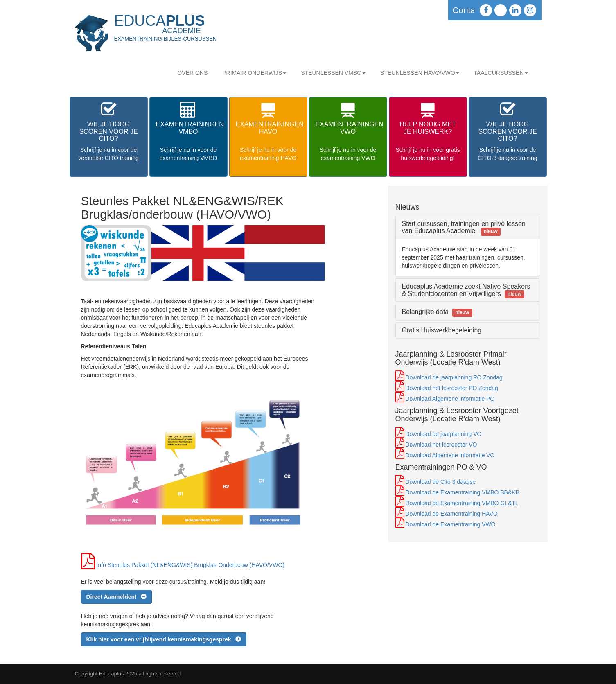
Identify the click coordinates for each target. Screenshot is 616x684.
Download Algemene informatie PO (450, 399)
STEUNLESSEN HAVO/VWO (420, 73)
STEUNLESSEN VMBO (333, 73)
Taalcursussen (501, 73)
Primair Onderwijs (254, 73)
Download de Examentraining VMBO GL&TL (462, 503)
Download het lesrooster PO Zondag (451, 388)
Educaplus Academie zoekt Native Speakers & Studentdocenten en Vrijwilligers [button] (466, 290)
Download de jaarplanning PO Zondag (454, 377)
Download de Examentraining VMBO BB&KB (462, 492)
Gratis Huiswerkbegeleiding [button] (442, 330)
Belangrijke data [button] (437, 312)
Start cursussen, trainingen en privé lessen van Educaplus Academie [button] (464, 227)
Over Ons (192, 73)
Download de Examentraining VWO (450, 524)
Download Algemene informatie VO (450, 455)
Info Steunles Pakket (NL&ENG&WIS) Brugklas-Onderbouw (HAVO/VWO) (190, 565)
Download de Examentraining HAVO (451, 514)
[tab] (468, 227)
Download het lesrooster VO (441, 445)
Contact (467, 10)
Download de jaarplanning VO (443, 434)
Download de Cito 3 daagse (440, 482)
